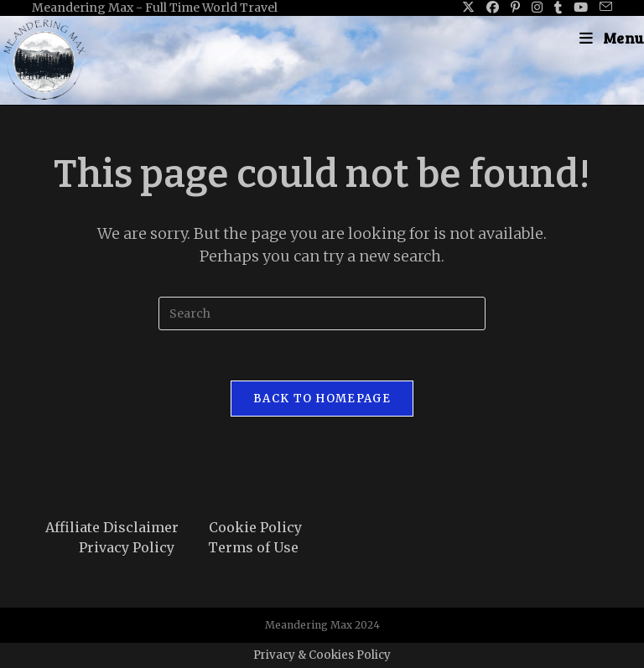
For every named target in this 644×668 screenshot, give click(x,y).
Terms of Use (253, 547)
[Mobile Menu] (612, 38)
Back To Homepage (322, 399)
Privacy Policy (127, 547)
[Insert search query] (322, 313)
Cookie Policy (255, 527)
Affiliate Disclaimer (112, 527)
